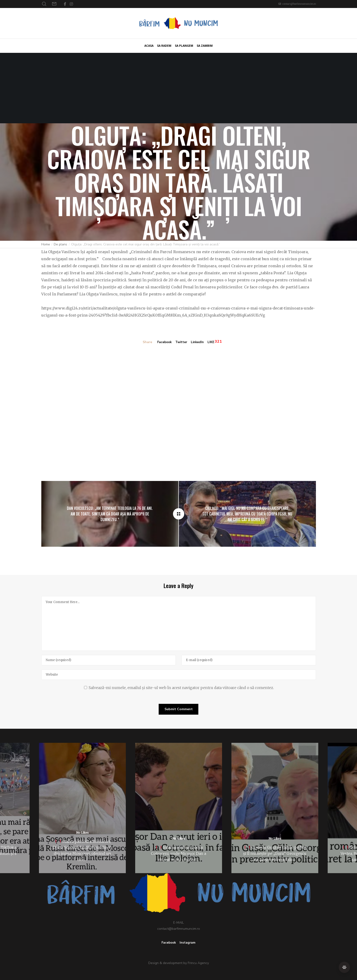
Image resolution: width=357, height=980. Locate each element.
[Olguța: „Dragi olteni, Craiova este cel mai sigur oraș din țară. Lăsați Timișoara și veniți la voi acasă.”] (179, 514)
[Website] (179, 674)
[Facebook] (65, 4)
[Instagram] (71, 4)
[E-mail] (249, 660)
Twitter (181, 342)
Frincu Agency (198, 963)
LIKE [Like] (213, 342)
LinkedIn (198, 342)
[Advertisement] (179, 88)
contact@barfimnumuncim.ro (299, 4)
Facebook (164, 342)
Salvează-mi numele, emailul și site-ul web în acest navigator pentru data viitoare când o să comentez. (181, 687)
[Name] (109, 660)
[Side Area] (344, 967)
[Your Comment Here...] (179, 623)
